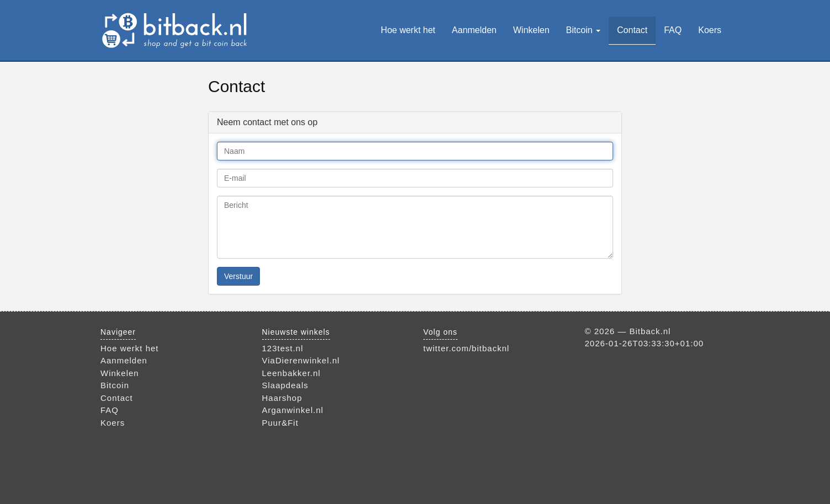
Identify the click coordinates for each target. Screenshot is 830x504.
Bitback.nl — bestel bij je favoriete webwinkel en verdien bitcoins (176, 30)
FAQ (673, 30)
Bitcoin (583, 30)
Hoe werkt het (408, 30)
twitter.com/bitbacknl (466, 348)
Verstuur (238, 276)
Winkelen (531, 30)
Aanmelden (474, 30)
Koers (710, 30)
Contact (632, 30)
